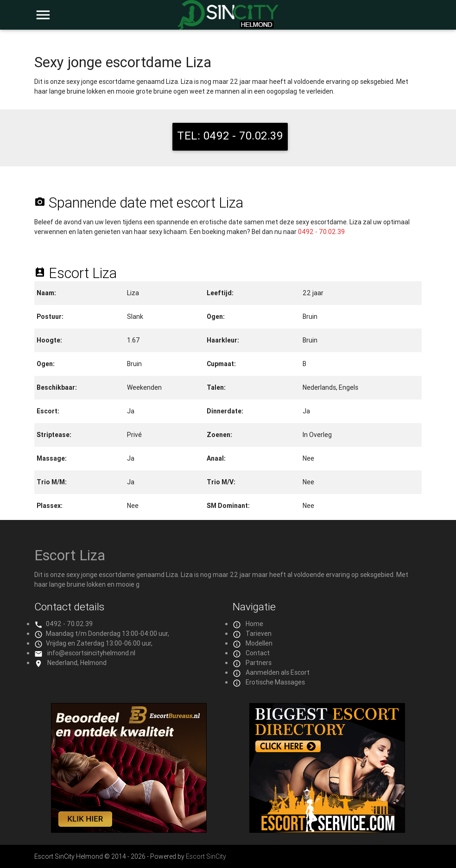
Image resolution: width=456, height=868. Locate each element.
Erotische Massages (275, 682)
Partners (259, 663)
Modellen (259, 643)
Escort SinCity (206, 856)
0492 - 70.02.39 (321, 232)
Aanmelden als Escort (278, 672)
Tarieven (259, 634)
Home (254, 624)
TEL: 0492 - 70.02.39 (230, 136)
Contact (258, 653)
